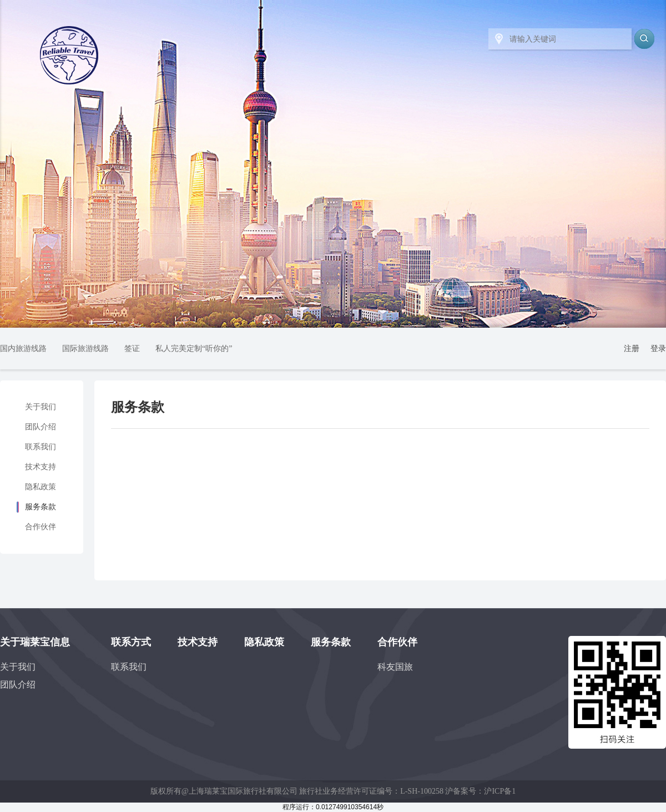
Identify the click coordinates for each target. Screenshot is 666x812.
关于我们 (41, 407)
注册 (632, 349)
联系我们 (41, 447)
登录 (658, 349)
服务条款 (41, 507)
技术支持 (41, 467)
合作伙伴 (41, 527)
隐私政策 (41, 487)
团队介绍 (41, 427)
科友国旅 (395, 667)
